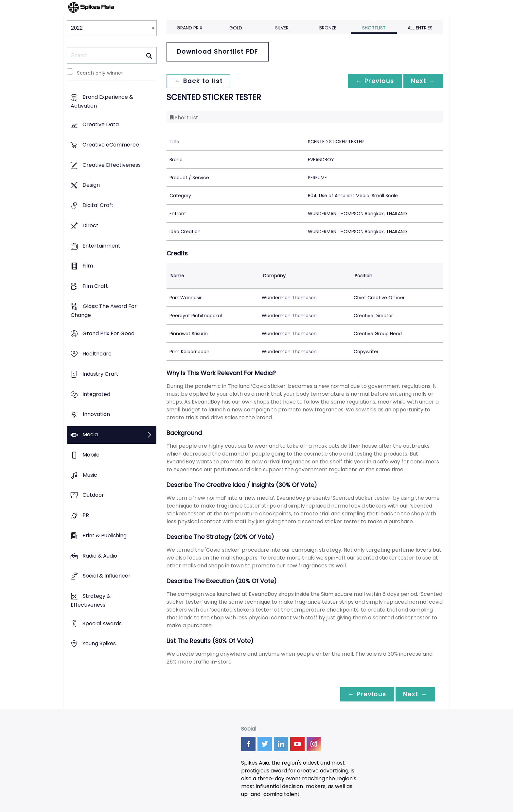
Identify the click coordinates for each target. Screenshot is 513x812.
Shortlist (374, 28)
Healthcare (97, 354)
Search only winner (100, 73)
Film (88, 266)
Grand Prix (190, 28)
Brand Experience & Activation (102, 102)
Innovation (96, 415)
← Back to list (199, 81)
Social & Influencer (107, 576)
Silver (282, 28)
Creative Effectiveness (112, 165)
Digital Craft (98, 205)
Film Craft (95, 286)
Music (90, 475)
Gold (236, 28)
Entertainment (101, 246)
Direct (90, 225)
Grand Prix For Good (108, 334)
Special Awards (102, 623)
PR (86, 515)
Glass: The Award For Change (104, 311)
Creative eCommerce (111, 145)
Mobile (91, 455)
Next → (423, 81)
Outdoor (93, 495)
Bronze (328, 28)
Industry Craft (100, 374)
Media (90, 435)
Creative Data (101, 125)
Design (91, 185)
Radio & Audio (100, 556)
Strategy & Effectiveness (91, 600)
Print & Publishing (105, 536)
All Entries (420, 28)
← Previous (375, 81)
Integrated (96, 394)
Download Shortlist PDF (218, 52)
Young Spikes (99, 644)
